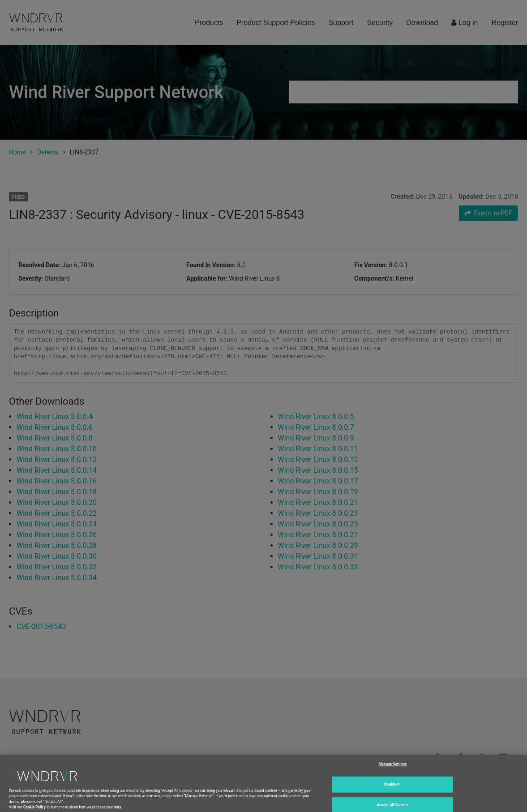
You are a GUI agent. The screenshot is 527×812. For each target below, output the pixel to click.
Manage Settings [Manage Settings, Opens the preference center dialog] (392, 770)
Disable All (393, 790)
